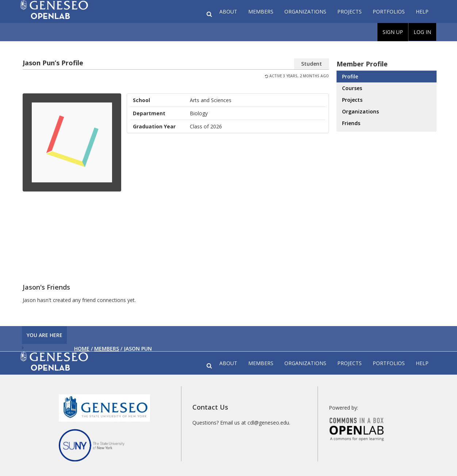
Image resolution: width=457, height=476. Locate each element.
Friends (351, 123)
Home (82, 349)
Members (261, 11)
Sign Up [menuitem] (393, 32)
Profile (350, 76)
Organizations (305, 11)
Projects (350, 11)
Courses (352, 88)
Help (422, 11)
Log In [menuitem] (422, 32)
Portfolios (389, 11)
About (228, 11)
